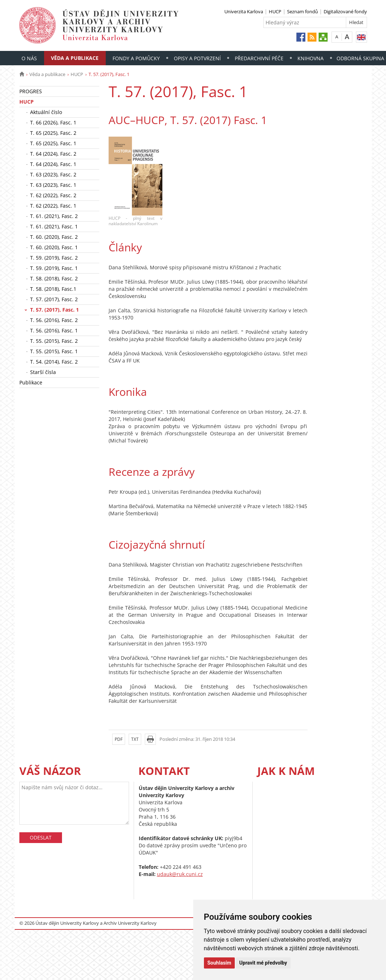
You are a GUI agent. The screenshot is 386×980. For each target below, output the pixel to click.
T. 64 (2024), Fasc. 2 (53, 154)
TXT (135, 739)
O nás (29, 58)
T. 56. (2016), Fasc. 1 (54, 330)
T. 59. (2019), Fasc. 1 (54, 268)
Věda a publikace (75, 58)
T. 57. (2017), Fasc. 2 (54, 299)
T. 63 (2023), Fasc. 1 (53, 185)
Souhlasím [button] (220, 963)
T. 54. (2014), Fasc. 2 (54, 362)
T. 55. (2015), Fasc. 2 (54, 341)
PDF (119, 739)
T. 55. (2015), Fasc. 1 (54, 351)
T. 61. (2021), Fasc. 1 (54, 226)
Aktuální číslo (46, 112)
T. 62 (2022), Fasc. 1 (53, 206)
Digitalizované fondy (345, 11)
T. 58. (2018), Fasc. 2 (54, 278)
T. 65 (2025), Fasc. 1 (53, 143)
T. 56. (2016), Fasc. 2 (54, 320)
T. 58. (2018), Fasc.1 (53, 289)
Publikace (31, 382)
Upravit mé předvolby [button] (263, 963)
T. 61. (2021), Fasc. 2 (54, 216)
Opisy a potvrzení (197, 58)
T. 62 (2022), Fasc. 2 (53, 195)
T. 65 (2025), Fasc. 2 (53, 133)
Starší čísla (43, 372)
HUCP (275, 11)
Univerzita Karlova (244, 11)
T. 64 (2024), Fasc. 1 (53, 164)
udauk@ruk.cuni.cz (180, 874)
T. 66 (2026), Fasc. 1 (53, 122)
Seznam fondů (302, 11)
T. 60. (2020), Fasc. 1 (54, 247)
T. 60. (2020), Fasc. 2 (54, 237)
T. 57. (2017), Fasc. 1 (54, 310)
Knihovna (311, 58)
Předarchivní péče (259, 58)
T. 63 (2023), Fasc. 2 (53, 174)
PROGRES (31, 91)
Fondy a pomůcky (136, 58)
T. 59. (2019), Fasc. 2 (54, 258)
